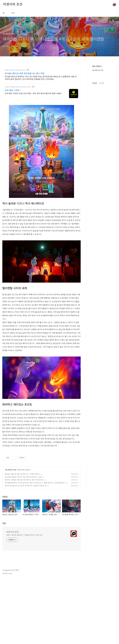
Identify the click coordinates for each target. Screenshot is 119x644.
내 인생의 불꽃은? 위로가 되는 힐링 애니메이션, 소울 (23, 509)
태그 (13, 13)
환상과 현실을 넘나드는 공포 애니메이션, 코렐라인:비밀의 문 (26, 518)
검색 (109, 5)
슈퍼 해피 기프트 (12, 90)
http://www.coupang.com (15, 70)
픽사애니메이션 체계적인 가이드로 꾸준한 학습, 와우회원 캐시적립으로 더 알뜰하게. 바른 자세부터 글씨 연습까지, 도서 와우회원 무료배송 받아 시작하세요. (41, 78)
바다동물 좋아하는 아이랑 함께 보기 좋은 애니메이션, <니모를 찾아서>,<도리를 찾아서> (35, 515)
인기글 (102, 83)
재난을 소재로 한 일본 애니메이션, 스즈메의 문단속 (22, 507)
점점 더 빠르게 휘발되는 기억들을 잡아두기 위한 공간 (24, 568)
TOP (114, 604)
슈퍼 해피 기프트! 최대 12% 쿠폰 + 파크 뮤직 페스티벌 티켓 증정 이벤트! (33, 93)
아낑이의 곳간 (13, 5)
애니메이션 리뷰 (11, 502)
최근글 (95, 83)
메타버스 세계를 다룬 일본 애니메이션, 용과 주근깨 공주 (24, 512)
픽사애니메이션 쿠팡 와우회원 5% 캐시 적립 (25, 73)
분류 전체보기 (97, 66)
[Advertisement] (41, 466)
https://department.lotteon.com (18, 87)
